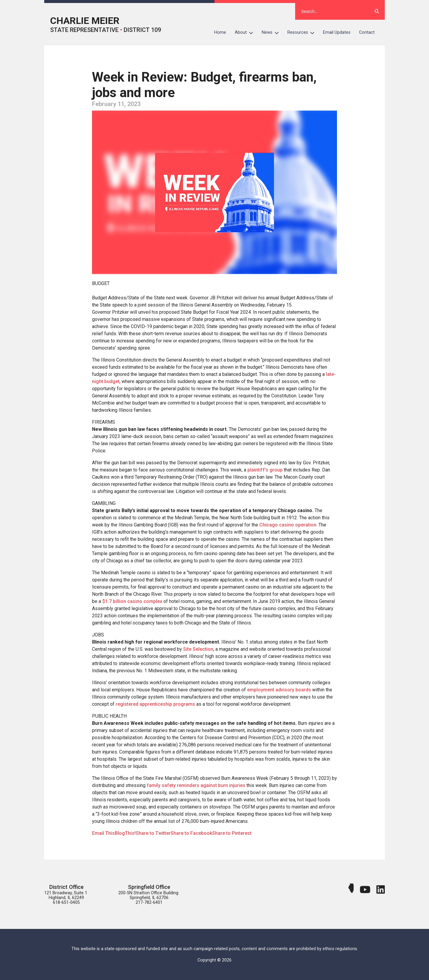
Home (220, 32)
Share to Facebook (191, 833)
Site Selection (198, 649)
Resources (303, 33)
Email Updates (337, 32)
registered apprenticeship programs (155, 704)
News (272, 33)
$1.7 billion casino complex (132, 601)
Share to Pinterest (232, 833)
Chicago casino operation (288, 525)
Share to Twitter (153, 833)
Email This (103, 833)
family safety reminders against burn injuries (196, 785)
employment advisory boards (279, 690)
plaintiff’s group (265, 470)
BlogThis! (125, 833)
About (246, 33)
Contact (367, 32)
